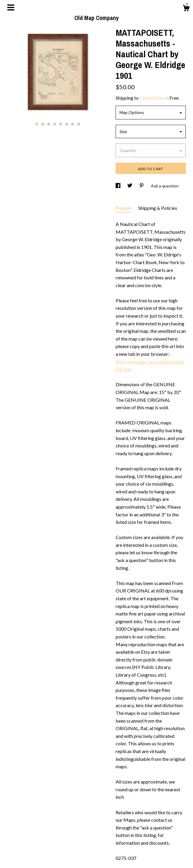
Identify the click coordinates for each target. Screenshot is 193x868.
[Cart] (186, 9)
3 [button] (49, 124)
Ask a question (165, 186)
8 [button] (79, 124)
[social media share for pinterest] (142, 186)
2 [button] (43, 124)
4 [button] (55, 124)
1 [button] (37, 124)
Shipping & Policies (158, 208)
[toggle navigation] (11, 7)
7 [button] (73, 124)
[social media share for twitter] (130, 186)
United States (153, 98)
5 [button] (61, 124)
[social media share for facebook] (118, 186)
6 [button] (67, 124)
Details (124, 208)
